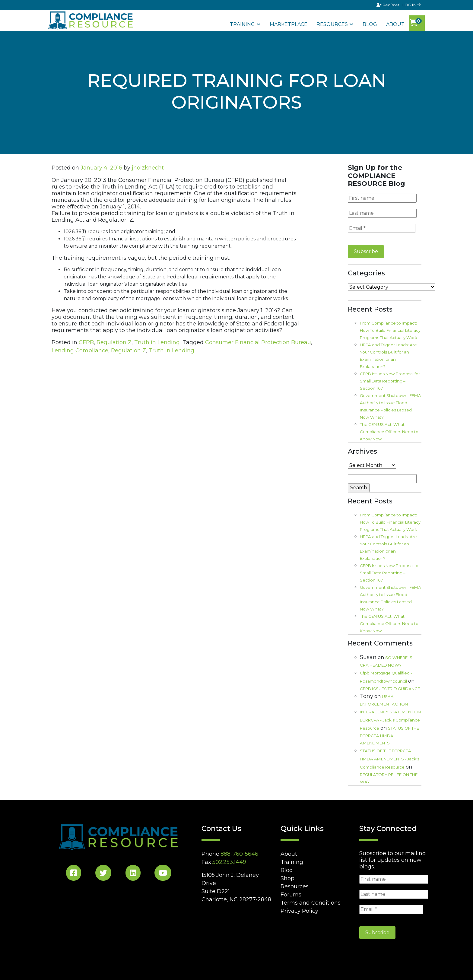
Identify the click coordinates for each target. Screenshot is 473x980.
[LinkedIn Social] (133, 874)
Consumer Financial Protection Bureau (258, 342)
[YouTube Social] (163, 874)
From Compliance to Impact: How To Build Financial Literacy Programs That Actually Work (390, 330)
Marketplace (289, 24)
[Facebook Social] (74, 874)
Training (242, 24)
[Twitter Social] (103, 874)
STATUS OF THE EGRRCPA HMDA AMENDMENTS (389, 736)
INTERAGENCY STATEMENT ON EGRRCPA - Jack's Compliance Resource (390, 720)
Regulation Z (114, 342)
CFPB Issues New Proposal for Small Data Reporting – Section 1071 (390, 381)
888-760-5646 (239, 854)
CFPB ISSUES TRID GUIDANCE (390, 689)
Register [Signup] (388, 5)
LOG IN (412, 5)
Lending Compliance (80, 350)
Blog (370, 24)
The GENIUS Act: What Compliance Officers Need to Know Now (389, 432)
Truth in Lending (157, 342)
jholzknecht (148, 168)
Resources (332, 24)
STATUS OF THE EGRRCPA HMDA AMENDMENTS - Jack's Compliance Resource (390, 759)
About (395, 24)
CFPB (86, 342)
